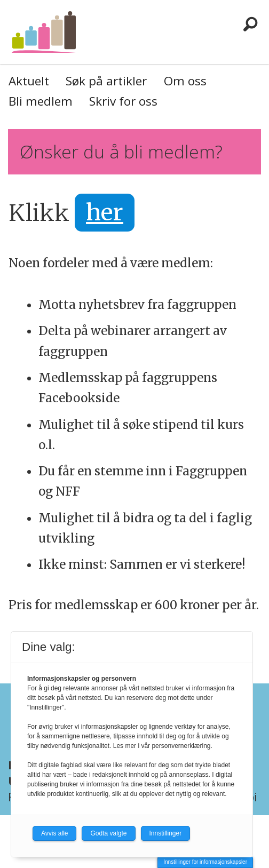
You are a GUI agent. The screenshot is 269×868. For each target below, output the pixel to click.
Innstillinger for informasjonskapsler (205, 862)
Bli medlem (41, 101)
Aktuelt (29, 81)
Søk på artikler (106, 81)
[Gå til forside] (44, 32)
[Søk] (250, 24)
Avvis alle (54, 833)
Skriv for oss (123, 101)
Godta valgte (108, 833)
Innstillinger (166, 833)
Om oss (185, 81)
